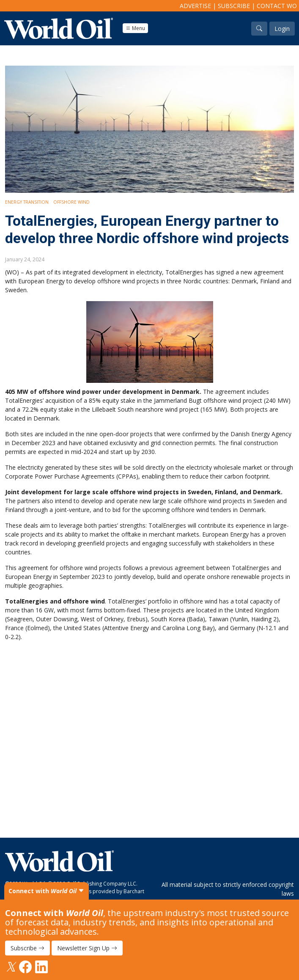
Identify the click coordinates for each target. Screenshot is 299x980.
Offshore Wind (71, 202)
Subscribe (234, 6)
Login (282, 29)
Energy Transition (27, 202)
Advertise (195, 6)
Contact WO (277, 6)
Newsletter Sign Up (87, 948)
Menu (135, 28)
